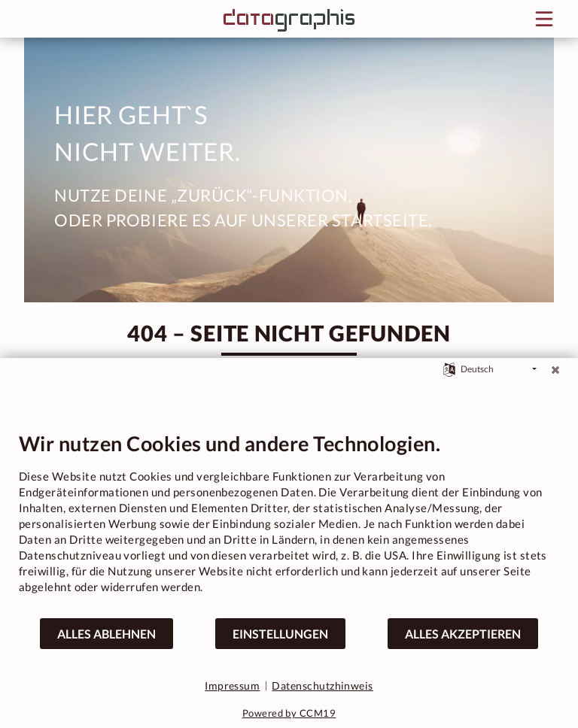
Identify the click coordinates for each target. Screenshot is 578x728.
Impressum (232, 686)
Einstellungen (280, 634)
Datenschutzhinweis (322, 686)
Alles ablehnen (106, 634)
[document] (289, 524)
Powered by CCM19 (289, 713)
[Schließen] (555, 369)
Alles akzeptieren (463, 634)
